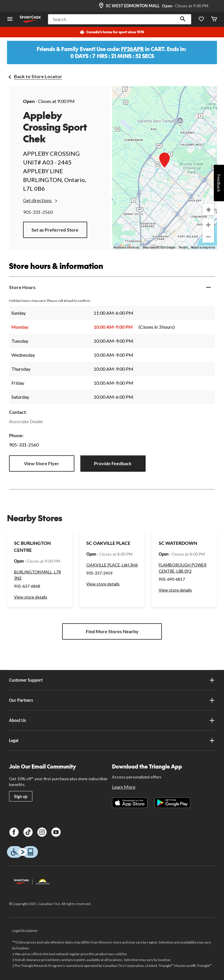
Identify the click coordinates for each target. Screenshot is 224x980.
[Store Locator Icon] (101, 6)
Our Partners (112, 700)
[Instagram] (42, 832)
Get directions (41, 200)
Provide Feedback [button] (113, 463)
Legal (112, 741)
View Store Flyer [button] (42, 463)
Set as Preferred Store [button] (55, 230)
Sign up (21, 796)
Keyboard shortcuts (126, 247)
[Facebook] (14, 832)
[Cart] (214, 19)
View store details (31, 597)
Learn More (124, 787)
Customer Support (112, 680)
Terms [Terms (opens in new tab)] (183, 247)
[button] (183, 19)
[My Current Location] (208, 209)
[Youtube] (56, 832)
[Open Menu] (10, 19)
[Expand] (209, 287)
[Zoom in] (208, 225)
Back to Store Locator (38, 76)
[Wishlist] (201, 19)
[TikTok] (28, 832)
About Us (112, 720)
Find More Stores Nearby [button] (112, 631)
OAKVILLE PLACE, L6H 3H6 (112, 565)
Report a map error (203, 247)
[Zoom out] (208, 237)
